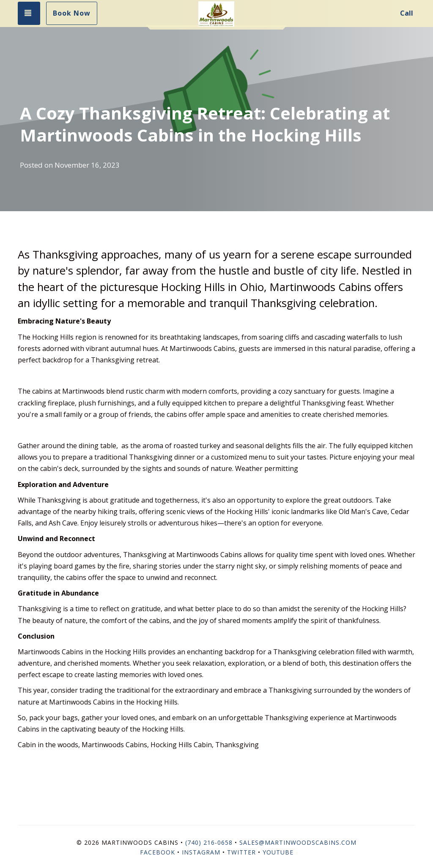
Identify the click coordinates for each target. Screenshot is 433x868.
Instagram (201, 852)
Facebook (158, 852)
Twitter (241, 852)
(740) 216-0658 (209, 842)
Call (407, 13)
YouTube (278, 852)
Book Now (72, 13)
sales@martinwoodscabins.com (298, 842)
